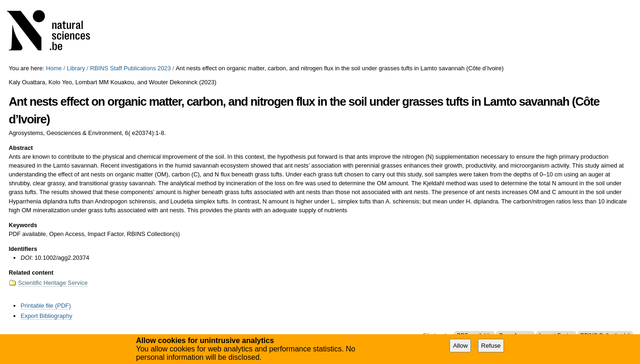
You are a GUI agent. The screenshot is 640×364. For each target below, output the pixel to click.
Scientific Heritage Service (53, 283)
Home (54, 68)
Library (76, 68)
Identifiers (23, 249)
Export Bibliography (46, 316)
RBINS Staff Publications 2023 (130, 68)
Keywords (23, 225)
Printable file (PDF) (46, 306)
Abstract (21, 148)
